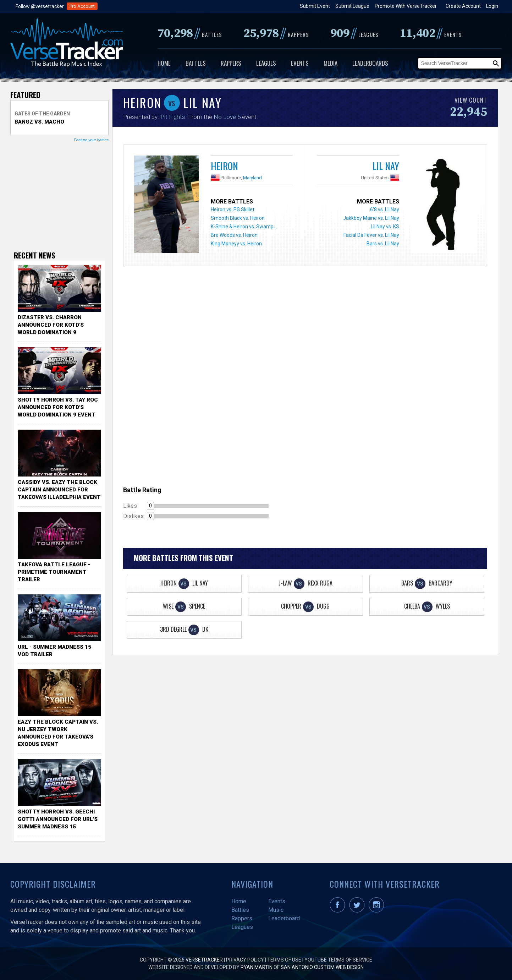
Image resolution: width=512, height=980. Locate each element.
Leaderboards (370, 63)
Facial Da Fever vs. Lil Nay (371, 235)
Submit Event (315, 6)
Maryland (252, 178)
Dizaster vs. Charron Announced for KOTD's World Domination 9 (51, 325)
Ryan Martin (257, 967)
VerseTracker (204, 960)
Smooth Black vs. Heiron (238, 218)
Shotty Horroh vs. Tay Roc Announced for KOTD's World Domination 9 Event (58, 407)
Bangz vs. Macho (39, 122)
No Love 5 (227, 117)
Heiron (224, 166)
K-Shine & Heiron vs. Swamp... (244, 227)
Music (276, 910)
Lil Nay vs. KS (385, 227)
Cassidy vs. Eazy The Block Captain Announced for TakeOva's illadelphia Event (59, 490)
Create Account (463, 6)
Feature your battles (91, 140)
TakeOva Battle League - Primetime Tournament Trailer (54, 572)
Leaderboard (284, 918)
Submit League (352, 6)
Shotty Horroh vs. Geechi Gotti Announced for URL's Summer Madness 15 (58, 819)
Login (492, 6)
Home (164, 63)
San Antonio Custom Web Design (322, 967)
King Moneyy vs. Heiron (236, 244)
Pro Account (82, 6)
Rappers (231, 63)
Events (300, 63)
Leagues (266, 63)
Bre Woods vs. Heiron (234, 235)
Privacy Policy (245, 960)
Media (331, 63)
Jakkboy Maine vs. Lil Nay (371, 218)
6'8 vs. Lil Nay (385, 209)
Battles (196, 63)
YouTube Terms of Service (338, 960)
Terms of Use (284, 960)
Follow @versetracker (40, 6)
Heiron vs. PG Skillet (233, 209)
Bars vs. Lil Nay (383, 244)
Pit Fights (173, 117)
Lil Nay (386, 166)
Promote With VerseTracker (406, 6)
